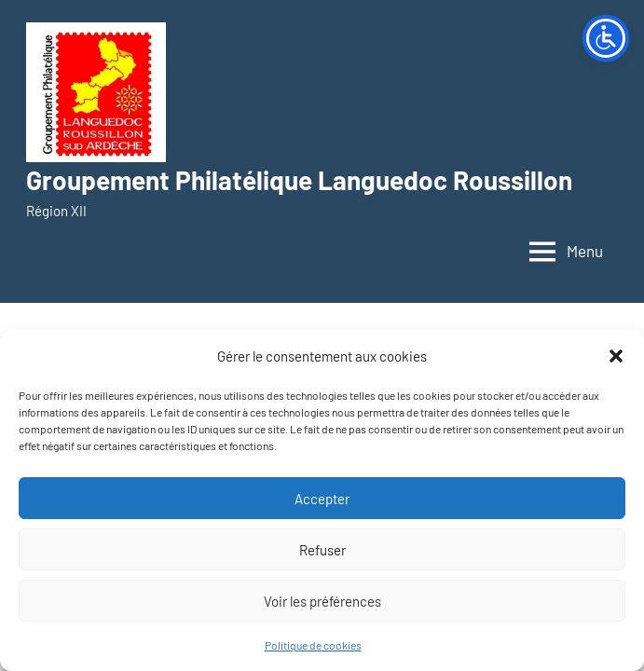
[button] (616, 356)
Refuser (322, 550)
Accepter (322, 499)
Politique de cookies (313, 645)
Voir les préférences (322, 601)
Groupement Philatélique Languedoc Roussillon (299, 180)
